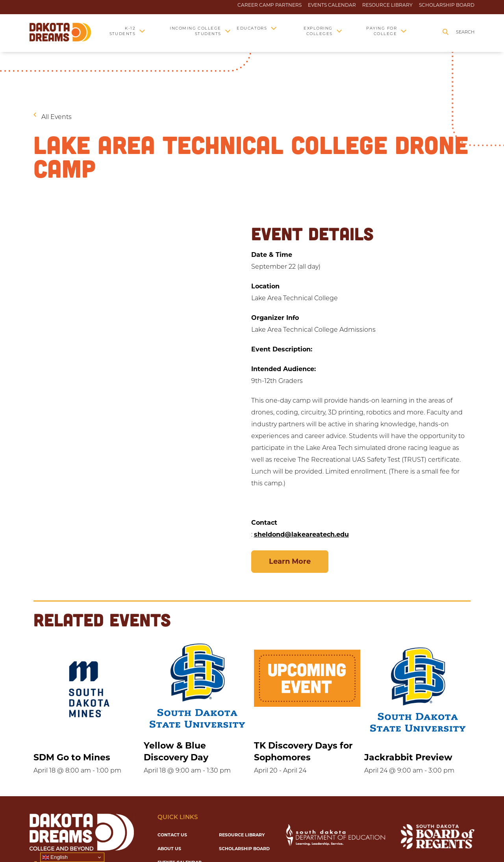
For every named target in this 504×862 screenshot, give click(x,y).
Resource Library (387, 5)
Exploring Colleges (318, 31)
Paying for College (382, 31)
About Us (169, 849)
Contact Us (172, 835)
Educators (252, 28)
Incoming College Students (195, 31)
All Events (57, 117)
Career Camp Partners (270, 5)
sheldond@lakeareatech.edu (301, 534)
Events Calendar (332, 5)
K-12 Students (123, 31)
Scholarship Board (447, 5)
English (55, 857)
